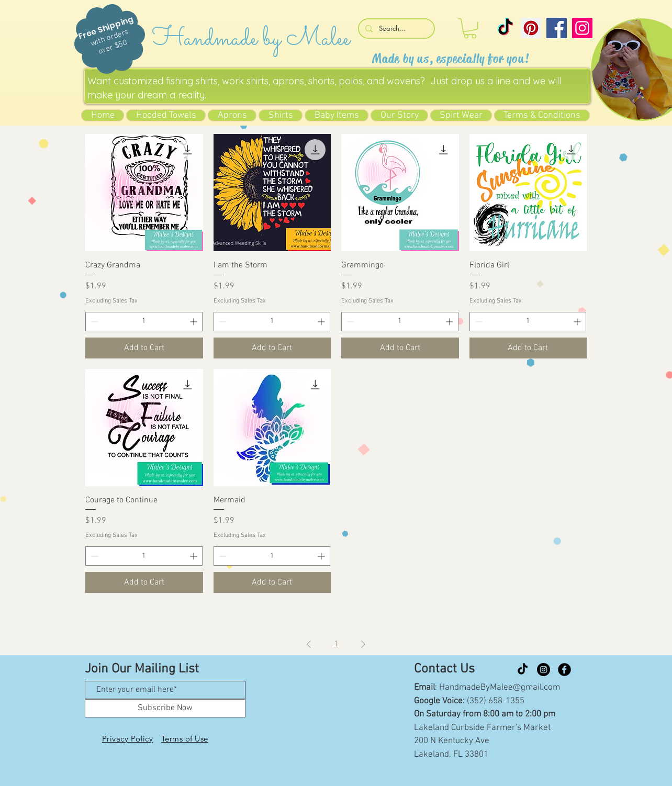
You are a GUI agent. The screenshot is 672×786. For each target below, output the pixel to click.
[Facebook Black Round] (564, 670)
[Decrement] (93, 322)
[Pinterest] (531, 28)
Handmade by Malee (251, 39)
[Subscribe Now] (165, 708)
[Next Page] (363, 644)
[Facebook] (557, 28)
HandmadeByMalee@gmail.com (500, 688)
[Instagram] (582, 28)
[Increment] (194, 322)
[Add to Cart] (144, 348)
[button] (470, 29)
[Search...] (395, 29)
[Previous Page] (309, 644)
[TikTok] (505, 28)
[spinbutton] (144, 322)
